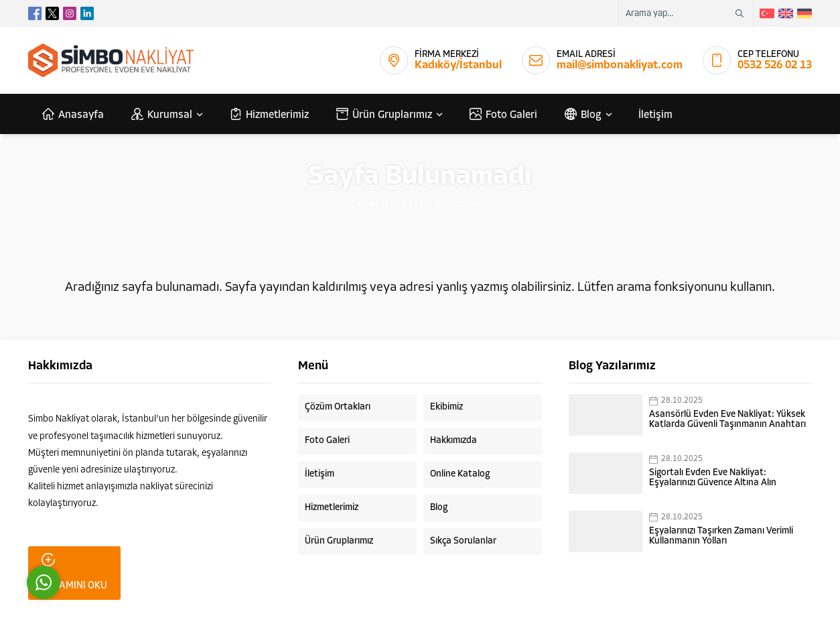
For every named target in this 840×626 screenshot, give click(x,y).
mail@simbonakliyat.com (620, 65)
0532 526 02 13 (775, 65)
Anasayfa (378, 205)
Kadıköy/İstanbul (458, 65)
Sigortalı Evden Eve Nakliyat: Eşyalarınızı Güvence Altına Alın (713, 478)
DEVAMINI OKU (74, 572)
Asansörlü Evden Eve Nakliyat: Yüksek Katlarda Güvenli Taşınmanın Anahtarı (727, 420)
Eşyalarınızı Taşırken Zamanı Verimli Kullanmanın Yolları (721, 536)
